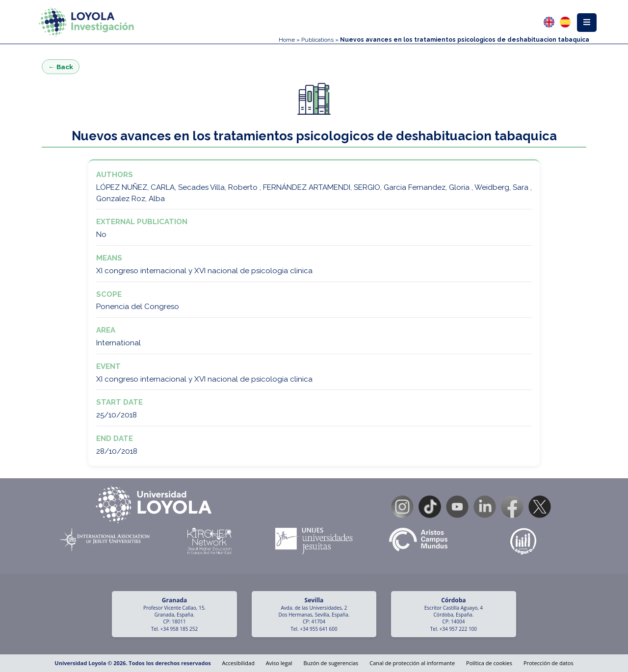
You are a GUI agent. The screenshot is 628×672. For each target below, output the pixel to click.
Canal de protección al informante (412, 663)
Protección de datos (549, 663)
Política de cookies (489, 663)
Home (287, 40)
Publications (317, 40)
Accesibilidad (238, 663)
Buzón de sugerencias (331, 663)
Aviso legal (279, 663)
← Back (61, 67)
